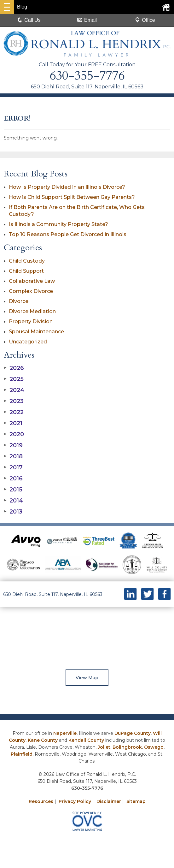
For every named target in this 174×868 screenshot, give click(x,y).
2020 (14, 434)
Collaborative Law (32, 281)
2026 (14, 368)
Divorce (19, 301)
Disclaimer (109, 801)
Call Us (29, 20)
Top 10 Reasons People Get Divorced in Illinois (68, 234)
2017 (13, 467)
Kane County (43, 740)
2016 (13, 479)
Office (145, 20)
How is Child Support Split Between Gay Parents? (72, 197)
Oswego (154, 747)
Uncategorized (28, 342)
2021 (13, 423)
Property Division (31, 321)
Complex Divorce (31, 291)
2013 (13, 512)
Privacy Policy (75, 801)
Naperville (65, 733)
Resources (41, 801)
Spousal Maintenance (36, 332)
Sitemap (136, 801)
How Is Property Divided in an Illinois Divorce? (67, 187)
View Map (87, 678)
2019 (13, 445)
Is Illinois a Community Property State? (58, 224)
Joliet (104, 747)
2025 (14, 379)
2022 (14, 412)
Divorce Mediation (32, 311)
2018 (13, 456)
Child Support (26, 271)
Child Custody (27, 261)
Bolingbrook (127, 747)
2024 (14, 390)
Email (87, 20)
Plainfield (22, 754)
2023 (14, 401)
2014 (13, 501)
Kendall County (86, 740)
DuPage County (133, 733)
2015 (13, 490)
